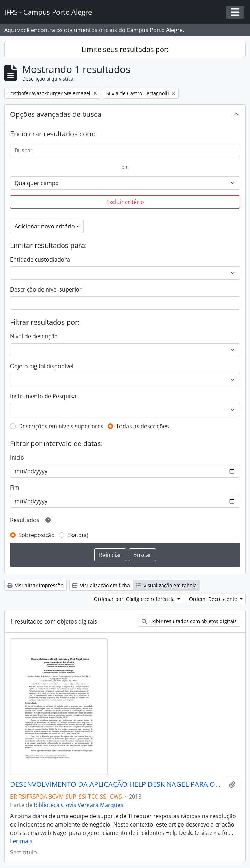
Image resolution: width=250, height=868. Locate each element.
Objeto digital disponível (42, 366)
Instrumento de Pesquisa (43, 396)
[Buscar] (125, 150)
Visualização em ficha (101, 585)
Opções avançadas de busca (56, 114)
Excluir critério (125, 202)
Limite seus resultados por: (125, 49)
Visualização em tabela (166, 585)
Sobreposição (37, 535)
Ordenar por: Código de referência (135, 599)
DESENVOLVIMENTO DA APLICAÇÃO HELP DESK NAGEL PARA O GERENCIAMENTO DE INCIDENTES (116, 784)
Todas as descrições (142, 426)
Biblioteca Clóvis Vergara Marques (79, 805)
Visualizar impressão (35, 585)
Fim (15, 488)
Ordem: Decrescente (214, 599)
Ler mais (21, 841)
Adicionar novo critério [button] (45, 226)
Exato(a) (78, 535)
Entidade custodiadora (40, 259)
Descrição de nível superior (46, 289)
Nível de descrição (34, 336)
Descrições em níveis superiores (61, 426)
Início (17, 458)
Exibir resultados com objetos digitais (189, 621)
